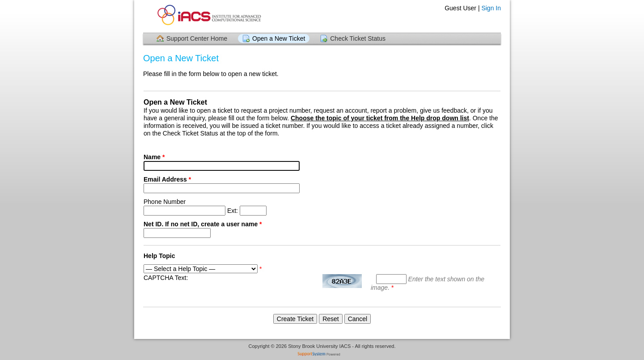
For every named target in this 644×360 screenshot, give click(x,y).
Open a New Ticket (279, 38)
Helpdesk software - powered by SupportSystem (322, 355)
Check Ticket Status (358, 38)
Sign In (491, 8)
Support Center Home (197, 38)
